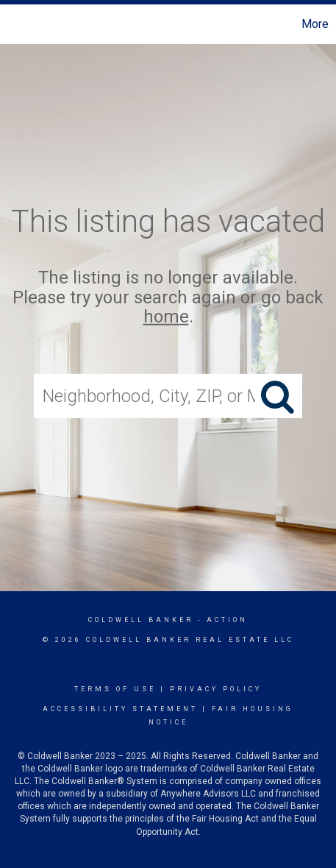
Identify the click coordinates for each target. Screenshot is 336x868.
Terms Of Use (115, 689)
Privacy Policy (216, 689)
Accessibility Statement (120, 709)
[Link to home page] (13, 24)
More (315, 24)
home (166, 317)
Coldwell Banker (141, 620)
